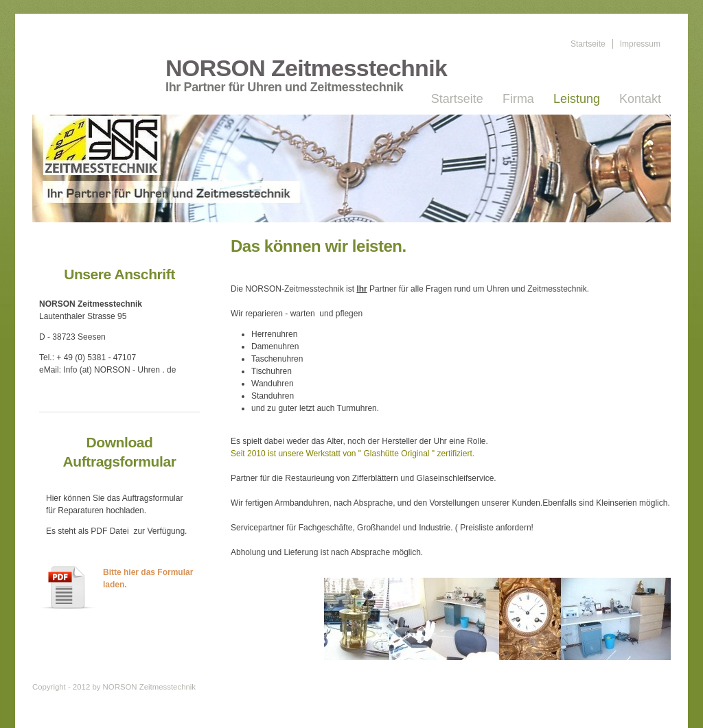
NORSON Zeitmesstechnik (306, 68)
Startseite (588, 44)
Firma (518, 99)
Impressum (640, 44)
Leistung (577, 99)
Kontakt (640, 99)
